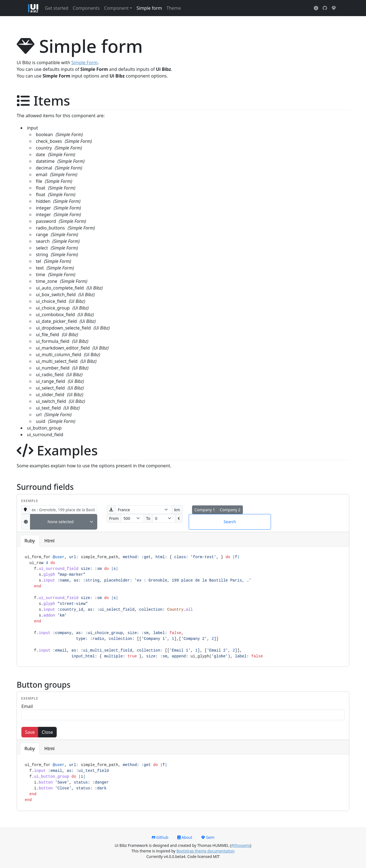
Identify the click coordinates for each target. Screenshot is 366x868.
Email (27, 706)
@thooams (241, 845)
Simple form (149, 8)
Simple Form (85, 63)
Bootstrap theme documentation (206, 851)
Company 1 (205, 510)
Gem (208, 837)
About (185, 837)
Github (160, 837)
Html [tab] (50, 541)
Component (116, 8)
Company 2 (230, 510)
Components (86, 8)
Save (30, 732)
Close (47, 732)
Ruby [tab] (30, 541)
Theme (174, 8)
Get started (57, 8)
